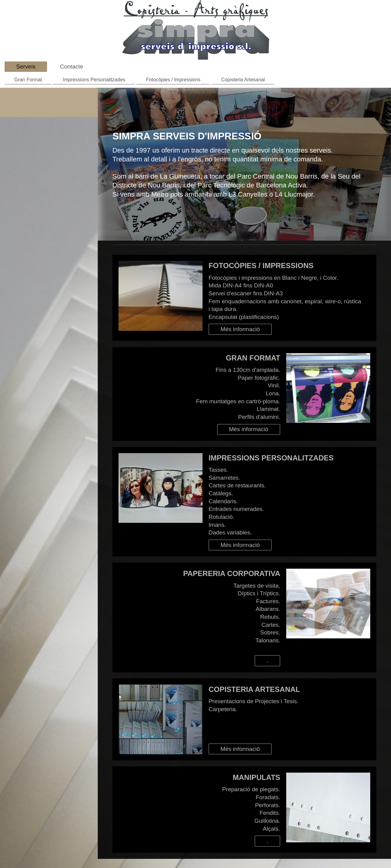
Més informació (240, 329)
